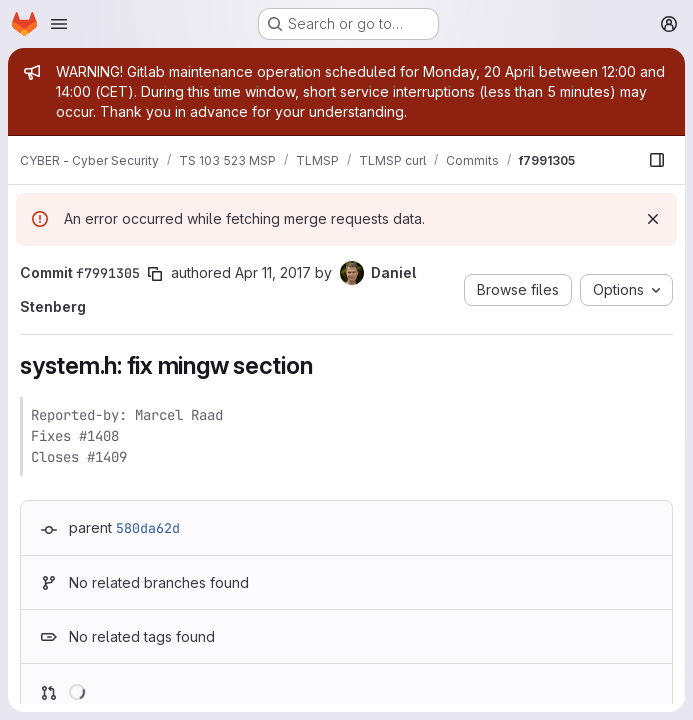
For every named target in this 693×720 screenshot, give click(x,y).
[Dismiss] (653, 219)
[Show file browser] (657, 160)
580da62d (148, 528)
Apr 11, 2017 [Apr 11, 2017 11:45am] (273, 272)
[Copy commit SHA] (155, 274)
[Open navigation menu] (59, 24)
